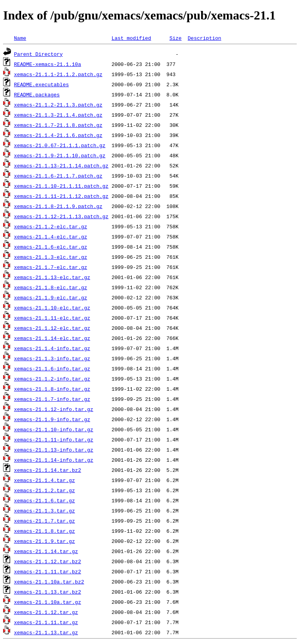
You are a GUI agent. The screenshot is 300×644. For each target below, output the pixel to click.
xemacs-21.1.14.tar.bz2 (48, 470)
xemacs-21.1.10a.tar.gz (48, 602)
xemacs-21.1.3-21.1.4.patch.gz (58, 115)
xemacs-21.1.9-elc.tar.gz (51, 297)
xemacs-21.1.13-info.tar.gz (54, 450)
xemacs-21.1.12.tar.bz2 (48, 561)
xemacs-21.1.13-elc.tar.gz (52, 277)
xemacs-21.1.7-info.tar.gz (52, 399)
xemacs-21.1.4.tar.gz (45, 480)
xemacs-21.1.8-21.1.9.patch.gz (58, 206)
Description (204, 38)
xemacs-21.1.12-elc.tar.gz (52, 328)
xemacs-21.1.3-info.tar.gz (52, 358)
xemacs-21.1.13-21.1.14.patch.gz (61, 165)
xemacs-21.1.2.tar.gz (45, 490)
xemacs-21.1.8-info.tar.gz (52, 389)
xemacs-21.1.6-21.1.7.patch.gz (58, 176)
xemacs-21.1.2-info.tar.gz (52, 379)
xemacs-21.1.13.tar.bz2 (48, 592)
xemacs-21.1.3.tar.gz (45, 511)
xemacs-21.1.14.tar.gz (46, 551)
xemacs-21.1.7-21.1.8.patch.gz (58, 125)
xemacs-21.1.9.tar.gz (45, 541)
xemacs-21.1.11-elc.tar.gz (52, 318)
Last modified (131, 38)
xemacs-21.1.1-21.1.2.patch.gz (58, 74)
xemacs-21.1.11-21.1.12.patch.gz (61, 196)
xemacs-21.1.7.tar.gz (45, 521)
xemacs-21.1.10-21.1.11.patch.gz (61, 186)
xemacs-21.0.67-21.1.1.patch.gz (60, 145)
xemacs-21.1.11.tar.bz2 (48, 571)
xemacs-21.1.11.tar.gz (46, 622)
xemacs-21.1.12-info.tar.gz (54, 409)
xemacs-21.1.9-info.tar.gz (52, 419)
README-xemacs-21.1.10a (48, 64)
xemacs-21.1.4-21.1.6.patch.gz (58, 135)
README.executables (41, 84)
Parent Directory (38, 54)
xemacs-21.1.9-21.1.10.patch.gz (60, 155)
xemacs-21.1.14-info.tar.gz (54, 460)
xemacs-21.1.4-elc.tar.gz (51, 237)
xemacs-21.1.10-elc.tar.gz (52, 308)
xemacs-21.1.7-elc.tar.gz (51, 267)
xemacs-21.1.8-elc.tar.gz (51, 287)
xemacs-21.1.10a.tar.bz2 (49, 582)
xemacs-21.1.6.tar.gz (45, 500)
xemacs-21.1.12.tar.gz (46, 612)
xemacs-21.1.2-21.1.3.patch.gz (58, 105)
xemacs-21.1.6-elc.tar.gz (51, 247)
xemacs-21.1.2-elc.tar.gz (51, 226)
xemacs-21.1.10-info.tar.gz (54, 429)
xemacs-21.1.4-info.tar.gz (52, 348)
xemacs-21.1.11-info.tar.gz (54, 439)
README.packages (37, 94)
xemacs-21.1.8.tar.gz (45, 531)
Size (176, 38)
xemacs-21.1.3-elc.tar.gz (51, 257)
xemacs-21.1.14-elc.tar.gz (52, 338)
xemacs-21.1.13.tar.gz (46, 632)
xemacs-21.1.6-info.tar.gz (52, 368)
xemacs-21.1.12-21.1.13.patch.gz (61, 216)
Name (20, 38)
